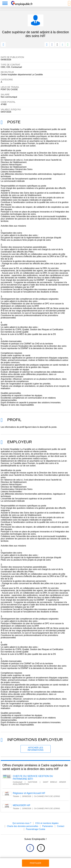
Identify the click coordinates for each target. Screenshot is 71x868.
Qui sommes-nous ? (22, 823)
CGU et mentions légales (47, 823)
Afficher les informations (35, 749)
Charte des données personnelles (23, 826)
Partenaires (48, 826)
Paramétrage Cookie (36, 829)
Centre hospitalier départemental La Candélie (22, 75)
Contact (61, 826)
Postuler (35, 863)
